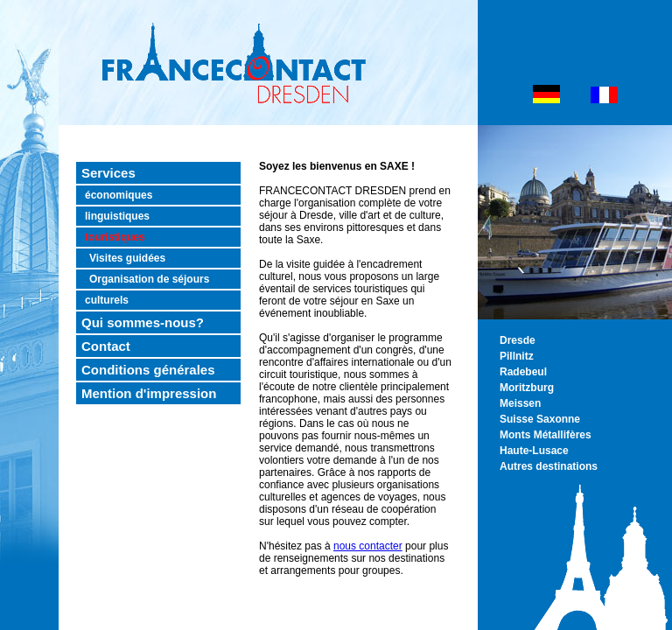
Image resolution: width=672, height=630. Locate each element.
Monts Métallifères (546, 435)
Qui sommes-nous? (143, 322)
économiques (119, 195)
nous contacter (368, 546)
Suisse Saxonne (540, 419)
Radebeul (523, 372)
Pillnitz (517, 356)
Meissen (520, 403)
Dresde (518, 340)
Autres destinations (549, 466)
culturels (107, 300)
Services (108, 173)
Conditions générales (148, 370)
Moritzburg (527, 388)
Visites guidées (127, 258)
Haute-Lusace (534, 451)
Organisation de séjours (149, 279)
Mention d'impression (149, 393)
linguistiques (117, 216)
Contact (106, 346)
